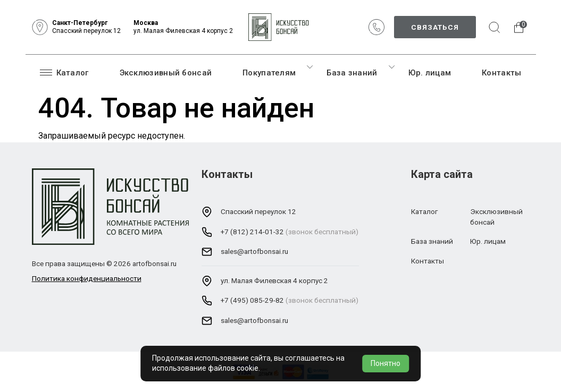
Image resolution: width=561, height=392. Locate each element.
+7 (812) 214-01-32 (252, 232)
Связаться (435, 27)
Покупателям (269, 73)
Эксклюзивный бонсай (166, 73)
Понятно (386, 363)
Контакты (501, 73)
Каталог (64, 72)
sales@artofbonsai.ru (254, 251)
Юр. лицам (430, 73)
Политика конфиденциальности (87, 278)
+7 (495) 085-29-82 (252, 300)
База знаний (352, 73)
